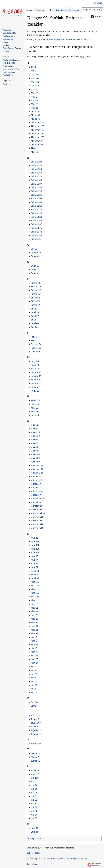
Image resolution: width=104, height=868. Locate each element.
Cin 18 (34, 249)
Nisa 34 (34, 626)
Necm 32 (35, 575)
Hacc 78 (35, 365)
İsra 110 (35, 778)
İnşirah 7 (35, 770)
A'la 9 (33, 71)
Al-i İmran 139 (37, 126)
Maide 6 (35, 447)
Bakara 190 (36, 191)
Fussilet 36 (36, 348)
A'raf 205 (35, 89)
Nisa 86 (34, 659)
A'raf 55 (34, 104)
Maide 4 (35, 440)
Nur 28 (34, 674)
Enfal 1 (34, 309)
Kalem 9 (35, 404)
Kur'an (41, 839)
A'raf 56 (34, 108)
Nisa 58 (34, 641)
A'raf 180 (35, 75)
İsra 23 (34, 782)
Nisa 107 (35, 593)
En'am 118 (36, 287)
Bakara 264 (36, 221)
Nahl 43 (34, 556)
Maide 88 (35, 454)
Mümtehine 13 (38, 502)
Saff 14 (34, 702)
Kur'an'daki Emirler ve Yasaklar (58, 39)
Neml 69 (35, 578)
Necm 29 (35, 571)
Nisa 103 (35, 582)
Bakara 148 (36, 165)
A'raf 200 (35, 82)
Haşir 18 (35, 369)
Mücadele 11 (37, 473)
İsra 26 (34, 789)
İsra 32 (34, 800)
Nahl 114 (35, 538)
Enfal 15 (35, 312)
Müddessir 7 (37, 495)
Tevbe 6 (34, 727)
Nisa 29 (34, 619)
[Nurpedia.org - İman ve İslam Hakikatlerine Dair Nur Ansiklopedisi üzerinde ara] (92, 10)
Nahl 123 (35, 545)
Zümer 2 (35, 757)
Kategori (32, 839)
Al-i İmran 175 (37, 134)
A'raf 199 (35, 78)
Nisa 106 (35, 589)
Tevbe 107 (36, 723)
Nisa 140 (35, 600)
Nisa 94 (34, 663)
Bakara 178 (36, 176)
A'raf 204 (35, 86)
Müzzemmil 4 (37, 521)
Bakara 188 (36, 187)
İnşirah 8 (35, 774)
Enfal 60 (35, 323)
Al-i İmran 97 (37, 145)
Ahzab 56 (35, 115)
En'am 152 (36, 294)
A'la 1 (33, 67)
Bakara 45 (36, 239)
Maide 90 (35, 462)
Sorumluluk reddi (33, 864)
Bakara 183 (36, 180)
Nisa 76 (34, 656)
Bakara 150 (36, 169)
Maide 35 (35, 432)
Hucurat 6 (35, 383)
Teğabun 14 (36, 730)
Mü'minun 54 (37, 469)
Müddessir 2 (37, 480)
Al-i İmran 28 (37, 141)
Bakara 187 (36, 184)
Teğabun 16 (36, 734)
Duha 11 (35, 270)
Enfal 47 (35, 320)
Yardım (96, 17)
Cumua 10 (36, 252)
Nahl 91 (34, 563)
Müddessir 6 (37, 491)
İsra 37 (34, 818)
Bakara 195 (36, 199)
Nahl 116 (35, 541)
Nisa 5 (34, 637)
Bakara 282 (36, 232)
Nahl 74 (34, 560)
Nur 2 (33, 667)
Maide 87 (35, 451)
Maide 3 (35, 429)
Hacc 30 (35, 361)
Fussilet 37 (36, 352)
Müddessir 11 (37, 476)
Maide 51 (35, 443)
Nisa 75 (34, 652)
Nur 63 (34, 693)
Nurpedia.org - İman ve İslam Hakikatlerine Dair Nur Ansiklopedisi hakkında (57, 859)
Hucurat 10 (36, 372)
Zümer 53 (35, 761)
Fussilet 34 (36, 344)
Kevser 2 (35, 415)
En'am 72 (35, 305)
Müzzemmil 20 (38, 513)
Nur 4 (33, 689)
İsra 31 (34, 796)
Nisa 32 (34, 623)
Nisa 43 (34, 633)
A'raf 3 (34, 97)
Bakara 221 (36, 206)
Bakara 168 (36, 173)
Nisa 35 (34, 630)
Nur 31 (34, 681)
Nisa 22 (34, 611)
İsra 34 (34, 807)
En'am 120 (36, 290)
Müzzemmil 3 (37, 517)
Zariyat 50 (35, 753)
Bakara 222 (36, 210)
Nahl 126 (35, 552)
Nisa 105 (35, 586)
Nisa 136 (35, 597)
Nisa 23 (34, 615)
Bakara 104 (36, 162)
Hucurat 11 (36, 376)
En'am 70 (35, 301)
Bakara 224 (36, 213)
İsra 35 (34, 811)
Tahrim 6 (35, 719)
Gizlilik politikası (33, 853)
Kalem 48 (35, 400)
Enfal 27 (35, 316)
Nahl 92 (34, 567)
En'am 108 (36, 283)
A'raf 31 (34, 100)
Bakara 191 (36, 195)
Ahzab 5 (35, 112)
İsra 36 (34, 815)
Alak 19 (34, 152)
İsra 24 (34, 785)
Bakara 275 (36, 228)
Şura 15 (34, 832)
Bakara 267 (36, 224)
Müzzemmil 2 (37, 510)
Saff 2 (33, 706)
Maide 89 (35, 458)
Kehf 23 (34, 408)
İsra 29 (34, 793)
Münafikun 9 (37, 506)
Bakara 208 (36, 202)
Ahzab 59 (35, 119)
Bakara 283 (36, 235)
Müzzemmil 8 (37, 524)
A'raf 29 (34, 93)
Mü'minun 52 (37, 465)
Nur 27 (34, 670)
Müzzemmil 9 (37, 528)
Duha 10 (35, 266)
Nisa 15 (34, 604)
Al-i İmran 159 (37, 130)
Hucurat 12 (36, 380)
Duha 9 (34, 273)
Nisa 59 (34, 644)
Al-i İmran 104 (37, 123)
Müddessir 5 (37, 487)
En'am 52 (35, 298)
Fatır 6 (34, 340)
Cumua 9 (35, 256)
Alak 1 (34, 148)
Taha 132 (35, 716)
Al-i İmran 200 (37, 137)
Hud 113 (35, 391)
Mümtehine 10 (38, 499)
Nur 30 (34, 678)
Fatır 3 (34, 337)
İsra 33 (34, 804)
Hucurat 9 (35, 387)
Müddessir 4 (37, 484)
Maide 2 (35, 425)
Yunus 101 (36, 744)
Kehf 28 (34, 412)
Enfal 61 (35, 327)
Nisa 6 (34, 648)
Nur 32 (34, 685)
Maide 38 (35, 436)
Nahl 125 (35, 549)
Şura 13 (34, 828)
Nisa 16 (34, 608)
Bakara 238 (36, 217)
